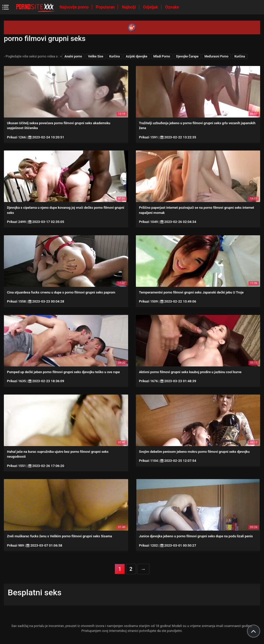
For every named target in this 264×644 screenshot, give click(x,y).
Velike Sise (96, 56)
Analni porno (73, 56)
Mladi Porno (162, 56)
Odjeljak (151, 7)
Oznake (172, 7)
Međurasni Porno (216, 56)
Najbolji (129, 7)
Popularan (106, 7)
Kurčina (115, 56)
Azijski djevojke (137, 56)
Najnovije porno (75, 7)
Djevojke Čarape (187, 56)
